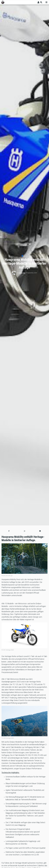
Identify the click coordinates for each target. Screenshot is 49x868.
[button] (9, 531)
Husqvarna (22, 273)
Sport (25, 256)
